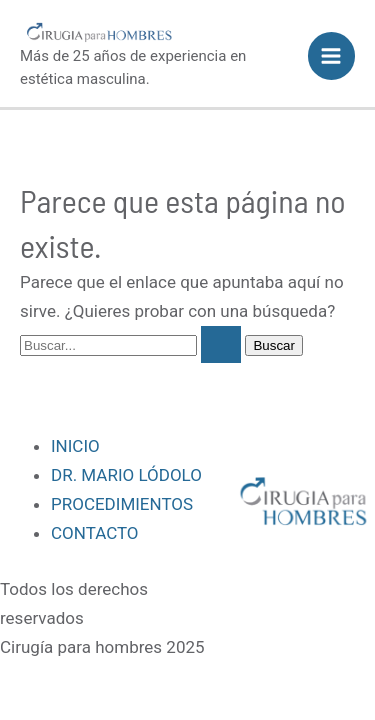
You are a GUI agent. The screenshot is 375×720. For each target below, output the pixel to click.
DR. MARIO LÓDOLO (126, 475)
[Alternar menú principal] (332, 56)
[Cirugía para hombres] (101, 32)
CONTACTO (95, 533)
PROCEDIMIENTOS (122, 504)
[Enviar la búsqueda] (221, 344)
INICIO (75, 446)
